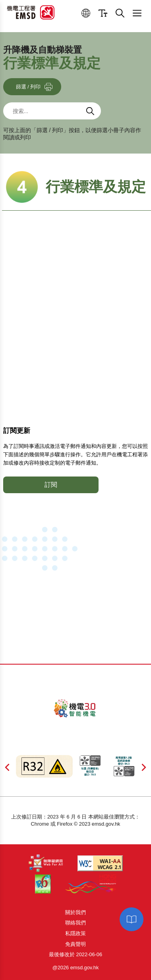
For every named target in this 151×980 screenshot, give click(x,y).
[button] (86, 13)
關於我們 (75, 912)
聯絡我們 (75, 923)
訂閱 (51, 485)
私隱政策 (75, 933)
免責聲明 (75, 944)
